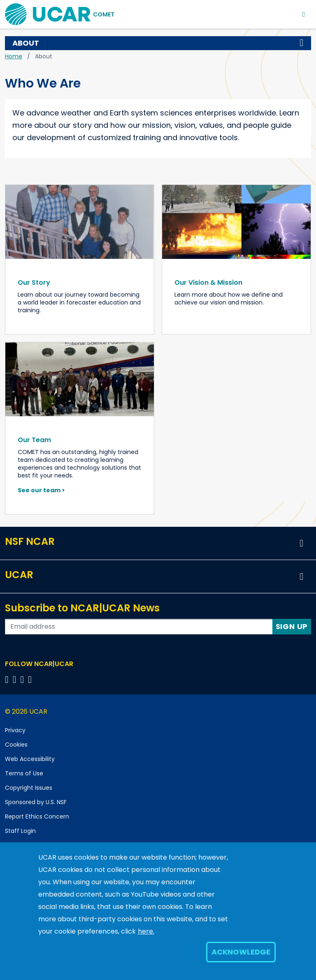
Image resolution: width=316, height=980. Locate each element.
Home (14, 56)
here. (146, 931)
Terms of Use (24, 773)
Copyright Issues (29, 788)
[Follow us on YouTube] (31, 679)
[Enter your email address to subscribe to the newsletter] (139, 627)
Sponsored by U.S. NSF (36, 802)
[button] (302, 43)
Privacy (15, 730)
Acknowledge (241, 952)
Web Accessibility (30, 759)
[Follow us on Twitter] (16, 679)
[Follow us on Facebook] (8, 679)
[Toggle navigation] (304, 14)
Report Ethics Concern (37, 816)
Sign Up (292, 626)
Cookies (16, 745)
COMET (104, 14)
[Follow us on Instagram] (24, 679)
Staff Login (20, 831)
